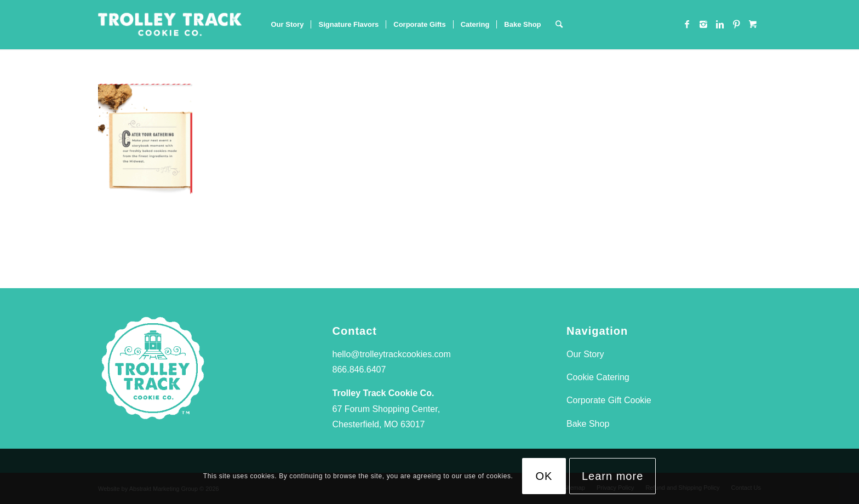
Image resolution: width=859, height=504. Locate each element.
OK (544, 476)
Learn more (612, 476)
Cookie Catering (598, 377)
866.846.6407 (359, 370)
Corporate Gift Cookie (609, 400)
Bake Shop (588, 424)
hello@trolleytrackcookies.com (392, 354)
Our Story (585, 354)
